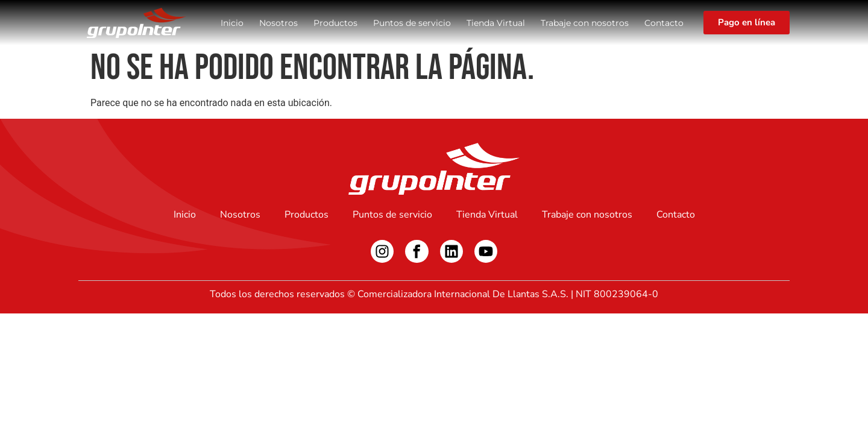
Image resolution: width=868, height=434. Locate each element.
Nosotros (278, 23)
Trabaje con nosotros (585, 23)
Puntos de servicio (412, 23)
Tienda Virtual (496, 23)
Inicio (232, 23)
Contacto (664, 23)
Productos (335, 23)
